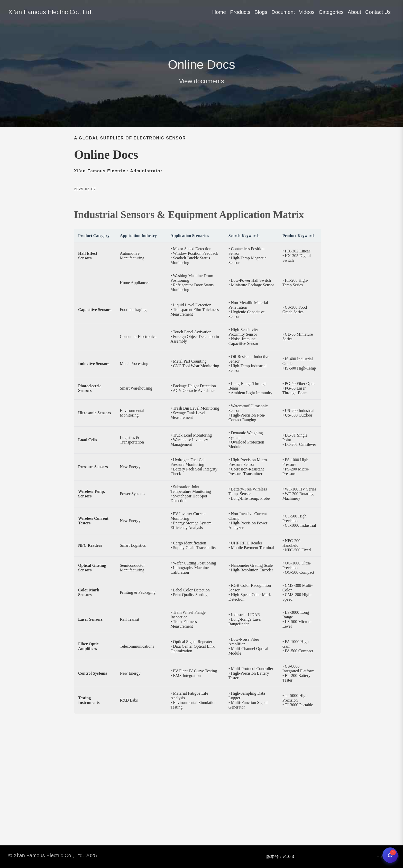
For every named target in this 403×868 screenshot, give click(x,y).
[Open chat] (390, 855)
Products (240, 12)
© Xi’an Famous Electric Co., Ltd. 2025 (53, 855)
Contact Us (378, 12)
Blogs (261, 12)
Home (219, 12)
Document (283, 12)
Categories (331, 12)
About (354, 12)
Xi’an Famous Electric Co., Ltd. (51, 12)
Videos (307, 12)
